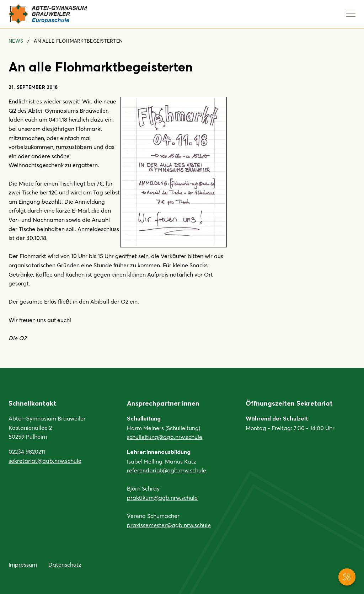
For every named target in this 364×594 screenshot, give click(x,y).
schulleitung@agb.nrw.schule (165, 437)
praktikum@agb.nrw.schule (162, 497)
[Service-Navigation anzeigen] (347, 577)
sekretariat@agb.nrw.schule (45, 461)
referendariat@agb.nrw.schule (167, 470)
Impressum (23, 564)
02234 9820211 (27, 451)
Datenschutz (65, 564)
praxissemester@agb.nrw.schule (169, 525)
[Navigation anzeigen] (351, 14)
